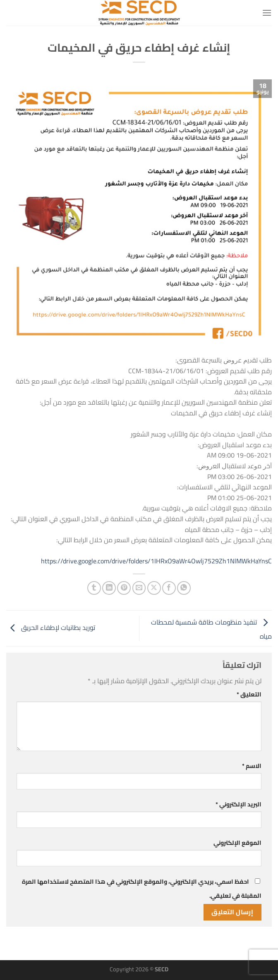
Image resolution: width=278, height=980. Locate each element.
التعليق (249, 694)
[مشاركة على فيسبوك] (169, 588)
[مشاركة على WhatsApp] (184, 588)
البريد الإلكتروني (238, 804)
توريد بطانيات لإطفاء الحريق (51, 627)
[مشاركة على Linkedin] (109, 588)
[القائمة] (267, 13)
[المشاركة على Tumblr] (94, 588)
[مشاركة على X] (154, 588)
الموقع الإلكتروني (237, 843)
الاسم (252, 766)
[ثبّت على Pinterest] (124, 588)
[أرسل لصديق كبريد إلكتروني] (139, 588)
